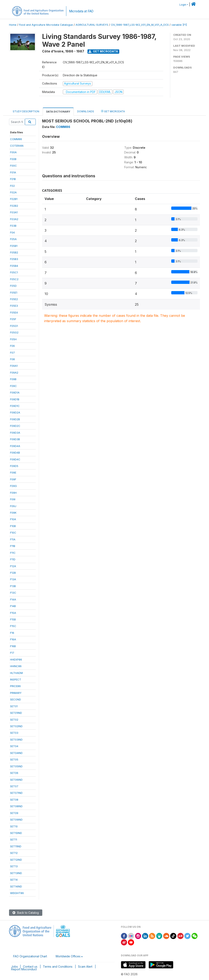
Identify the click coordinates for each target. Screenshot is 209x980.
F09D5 (14, 466)
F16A (13, 639)
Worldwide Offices (68, 956)
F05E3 (14, 306)
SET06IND (16, 780)
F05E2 (14, 299)
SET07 (14, 786)
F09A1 (14, 366)
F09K (13, 513)
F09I (13, 499)
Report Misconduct (24, 969)
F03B (13, 226)
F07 (12, 353)
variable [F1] (179, 25)
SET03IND (16, 740)
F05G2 (14, 332)
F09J (13, 506)
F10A (13, 519)
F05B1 (14, 246)
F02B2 (14, 206)
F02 (12, 186)
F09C (13, 386)
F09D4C (15, 459)
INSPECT (16, 679)
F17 (12, 653)
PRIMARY (16, 693)
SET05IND (16, 766)
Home (13, 25)
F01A (13, 172)
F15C (13, 626)
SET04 (14, 746)
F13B (13, 586)
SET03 (14, 733)
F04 (12, 232)
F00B (13, 159)
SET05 (14, 759)
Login (183, 5)
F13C (13, 593)
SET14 (14, 880)
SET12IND (16, 860)
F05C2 (14, 279)
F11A (13, 539)
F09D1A (15, 392)
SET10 (14, 826)
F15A (13, 613)
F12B (13, 573)
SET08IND (16, 806)
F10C (13, 533)
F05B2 (14, 252)
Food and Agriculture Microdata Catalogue (46, 25)
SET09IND (16, 820)
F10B (13, 526)
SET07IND (16, 793)
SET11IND (16, 846)
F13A (13, 579)
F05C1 (14, 272)
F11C (13, 553)
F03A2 (14, 219)
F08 (12, 359)
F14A (13, 599)
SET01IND (16, 713)
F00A (13, 152)
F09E (13, 473)
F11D (13, 559)
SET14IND (16, 886)
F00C (13, 166)
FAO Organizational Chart (30, 956)
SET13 (14, 866)
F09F (13, 479)
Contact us (30, 967)
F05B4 (14, 266)
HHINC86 (16, 666)
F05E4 (14, 312)
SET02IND (16, 726)
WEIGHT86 (17, 893)
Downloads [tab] (86, 111)
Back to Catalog (26, 913)
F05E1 (14, 293)
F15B (13, 619)
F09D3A (15, 433)
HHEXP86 (16, 660)
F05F (13, 319)
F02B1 (14, 199)
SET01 (14, 706)
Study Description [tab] (26, 111)
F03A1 (14, 212)
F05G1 (14, 326)
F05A (13, 239)
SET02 (14, 720)
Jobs (14, 967)
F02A (13, 192)
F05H (13, 339)
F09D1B (15, 399)
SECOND (16, 699)
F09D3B (15, 439)
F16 (12, 633)
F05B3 (14, 259)
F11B (13, 546)
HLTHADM (16, 673)
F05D (13, 286)
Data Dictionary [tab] (58, 112)
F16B (13, 646)
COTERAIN (17, 146)
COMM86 (16, 139)
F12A (13, 566)
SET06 (14, 773)
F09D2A (15, 412)
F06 (12, 346)
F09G (13, 486)
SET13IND (16, 873)
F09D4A (15, 446)
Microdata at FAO (81, 11)
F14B (13, 606)
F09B (13, 379)
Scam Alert (85, 967)
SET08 (14, 800)
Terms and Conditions (58, 967)
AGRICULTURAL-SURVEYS (92, 25)
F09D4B (15, 453)
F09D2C (15, 426)
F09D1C (15, 406)
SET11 (14, 840)
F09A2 (14, 373)
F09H (13, 493)
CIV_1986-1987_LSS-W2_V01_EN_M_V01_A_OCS (140, 25)
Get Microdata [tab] (113, 111)
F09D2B (15, 419)
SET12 (14, 853)
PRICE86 (15, 686)
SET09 (14, 813)
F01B (13, 179)
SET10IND (16, 833)
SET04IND (16, 753)
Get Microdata (103, 51)
